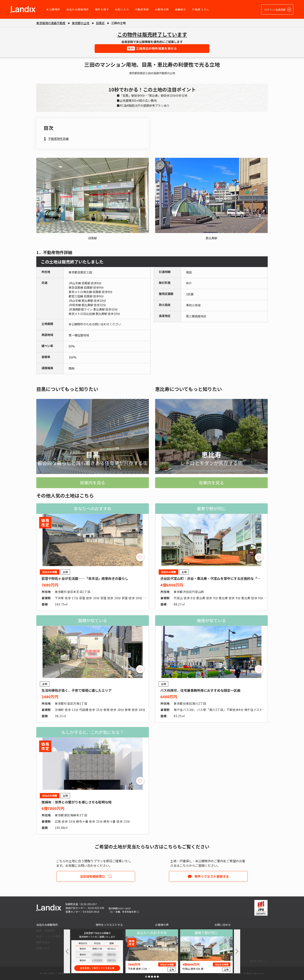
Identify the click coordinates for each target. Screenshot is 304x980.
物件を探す (102, 9)
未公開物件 (53, 9)
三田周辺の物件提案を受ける (152, 48)
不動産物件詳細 (58, 139)
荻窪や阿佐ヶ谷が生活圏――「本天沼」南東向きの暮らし (85, 578)
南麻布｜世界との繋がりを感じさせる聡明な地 (77, 802)
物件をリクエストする (109, 925)
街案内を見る (93, 483)
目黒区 (100, 23)
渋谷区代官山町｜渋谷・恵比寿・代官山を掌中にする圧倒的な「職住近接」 (217, 578)
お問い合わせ (223, 925)
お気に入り (122, 9)
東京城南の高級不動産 (51, 23)
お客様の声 (162, 9)
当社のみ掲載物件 (78, 9)
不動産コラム (201, 9)
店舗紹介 (181, 9)
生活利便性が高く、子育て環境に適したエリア (77, 690)
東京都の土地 (81, 23)
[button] (146, 977)
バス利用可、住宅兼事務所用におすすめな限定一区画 (200, 690)
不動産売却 (142, 9)
